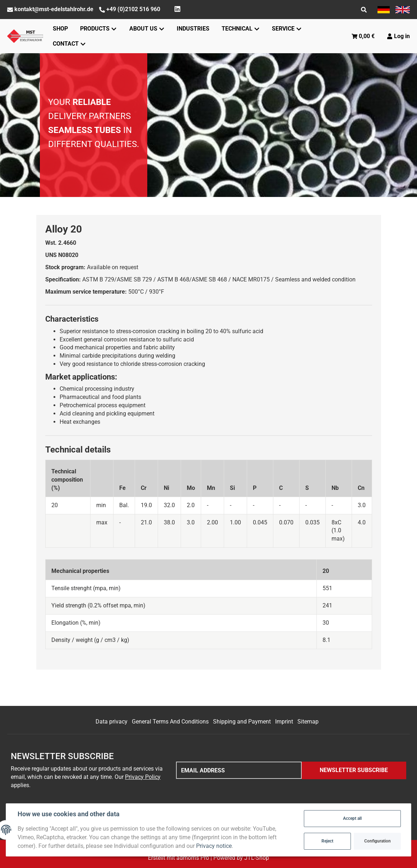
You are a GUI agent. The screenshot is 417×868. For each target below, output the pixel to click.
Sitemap (308, 722)
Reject (327, 841)
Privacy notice (214, 846)
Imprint (284, 722)
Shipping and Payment (242, 722)
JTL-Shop (257, 858)
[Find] (364, 10)
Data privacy (112, 722)
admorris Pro (193, 858)
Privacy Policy (143, 777)
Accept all (352, 818)
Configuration (377, 841)
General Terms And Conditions (170, 722)
